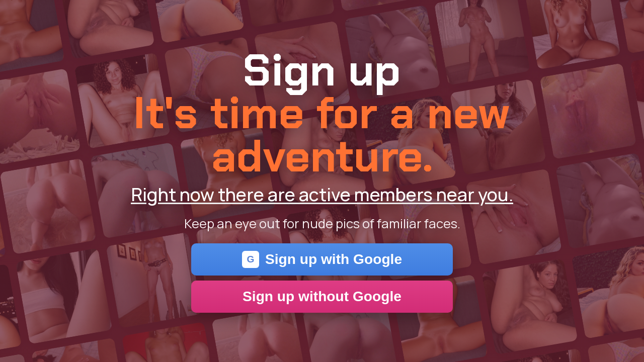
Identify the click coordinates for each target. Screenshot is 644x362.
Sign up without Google (322, 296)
